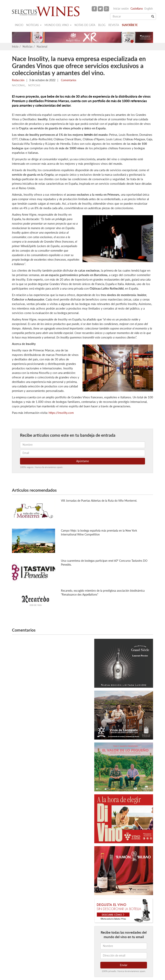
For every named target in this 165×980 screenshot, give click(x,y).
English (149, 9)
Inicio (19, 25)
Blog (102, 25)
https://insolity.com (61, 413)
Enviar (124, 965)
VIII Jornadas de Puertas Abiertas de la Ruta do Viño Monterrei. (99, 501)
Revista (114, 25)
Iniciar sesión (121, 9)
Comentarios (68, 80)
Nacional (42, 46)
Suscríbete (130, 25)
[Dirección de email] (124, 956)
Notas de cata (85, 25)
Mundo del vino (58, 25)
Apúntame (82, 461)
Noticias (34, 25)
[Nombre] (124, 946)
